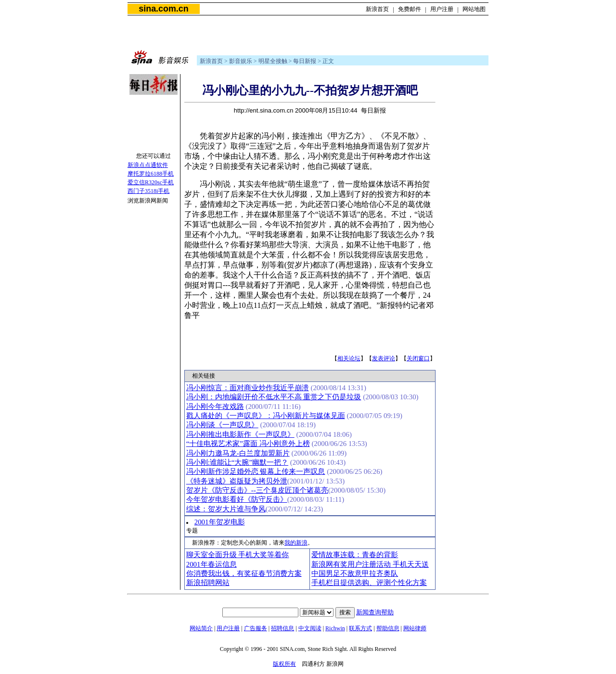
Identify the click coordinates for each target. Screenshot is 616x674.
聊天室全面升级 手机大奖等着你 (238, 555)
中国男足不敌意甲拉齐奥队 (355, 573)
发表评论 (384, 358)
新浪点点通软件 (148, 165)
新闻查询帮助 (375, 612)
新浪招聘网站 (208, 583)
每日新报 (305, 61)
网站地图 (474, 9)
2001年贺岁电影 (220, 522)
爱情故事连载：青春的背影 (355, 555)
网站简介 (201, 628)
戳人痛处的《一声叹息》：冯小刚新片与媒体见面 (266, 416)
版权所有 (284, 664)
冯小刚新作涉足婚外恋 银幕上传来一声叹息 (256, 471)
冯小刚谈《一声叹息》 (222, 425)
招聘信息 (282, 628)
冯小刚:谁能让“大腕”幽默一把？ (237, 462)
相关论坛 (349, 358)
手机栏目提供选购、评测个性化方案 (369, 583)
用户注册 (442, 9)
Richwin (335, 628)
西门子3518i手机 (148, 191)
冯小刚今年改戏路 (215, 407)
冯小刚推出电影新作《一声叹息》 (240, 434)
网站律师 (415, 628)
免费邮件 (410, 9)
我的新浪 (296, 543)
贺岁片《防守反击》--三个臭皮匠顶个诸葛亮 (257, 490)
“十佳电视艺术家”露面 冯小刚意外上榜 (248, 444)
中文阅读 (310, 628)
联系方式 (360, 628)
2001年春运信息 (212, 564)
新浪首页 (377, 9)
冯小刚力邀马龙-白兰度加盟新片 (238, 453)
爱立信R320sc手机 (151, 182)
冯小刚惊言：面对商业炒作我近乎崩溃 (248, 388)
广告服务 (256, 628)
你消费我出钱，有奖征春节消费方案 (244, 573)
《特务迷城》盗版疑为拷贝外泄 (237, 481)
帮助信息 (388, 628)
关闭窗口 (418, 358)
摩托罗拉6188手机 (151, 174)
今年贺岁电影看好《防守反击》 (237, 499)
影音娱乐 (241, 61)
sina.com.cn (163, 9)
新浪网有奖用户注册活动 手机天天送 (370, 564)
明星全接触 (273, 61)
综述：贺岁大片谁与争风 (226, 509)
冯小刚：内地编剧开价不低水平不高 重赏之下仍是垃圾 (274, 397)
